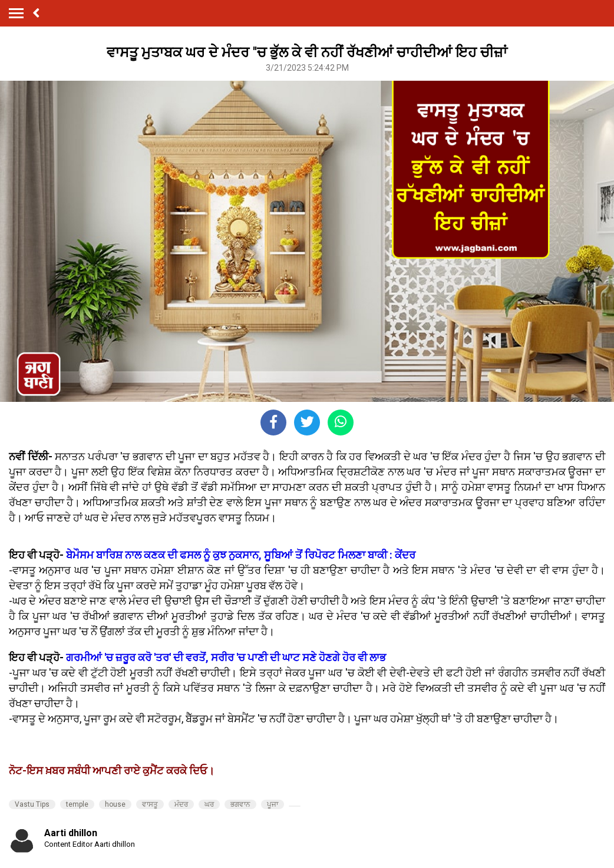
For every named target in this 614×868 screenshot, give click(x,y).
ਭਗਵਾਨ (240, 804)
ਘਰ (209, 804)
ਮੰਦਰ (181, 804)
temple (77, 804)
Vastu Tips (32, 804)
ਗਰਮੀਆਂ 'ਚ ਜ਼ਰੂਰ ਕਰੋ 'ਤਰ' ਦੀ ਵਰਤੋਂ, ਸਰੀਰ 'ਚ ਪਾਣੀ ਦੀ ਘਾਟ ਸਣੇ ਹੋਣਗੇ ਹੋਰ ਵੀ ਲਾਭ (225, 657)
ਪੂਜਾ (273, 804)
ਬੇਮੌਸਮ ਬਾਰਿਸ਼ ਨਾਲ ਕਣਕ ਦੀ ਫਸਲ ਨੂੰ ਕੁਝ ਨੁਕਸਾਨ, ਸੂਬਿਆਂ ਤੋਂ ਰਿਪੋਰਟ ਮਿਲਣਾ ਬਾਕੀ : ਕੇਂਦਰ (241, 555)
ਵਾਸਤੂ (150, 804)
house (115, 804)
